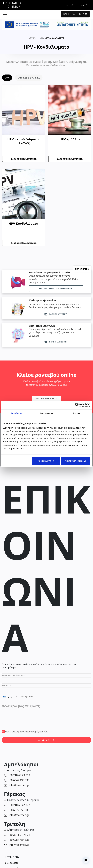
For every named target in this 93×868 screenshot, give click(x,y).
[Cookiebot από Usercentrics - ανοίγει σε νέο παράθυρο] (77, 405)
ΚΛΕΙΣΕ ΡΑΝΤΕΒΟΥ (75, 14)
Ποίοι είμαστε (11, 863)
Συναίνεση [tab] (16, 413)
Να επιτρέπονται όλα (75, 461)
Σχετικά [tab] (77, 413)
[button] (84, 5)
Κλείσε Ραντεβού (46, 399)
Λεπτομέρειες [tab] (47, 413)
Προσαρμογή (46, 461)
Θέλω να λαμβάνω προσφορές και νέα (26, 732)
